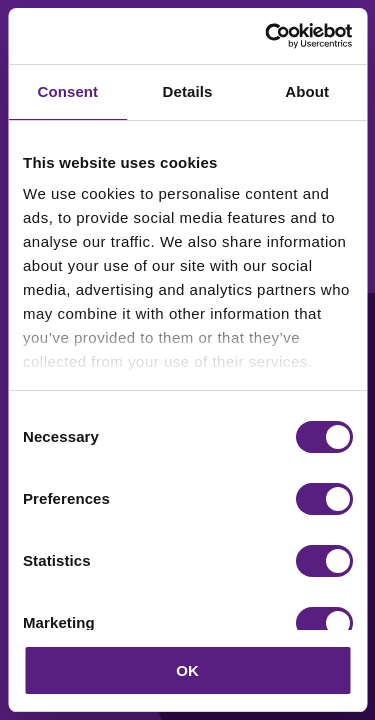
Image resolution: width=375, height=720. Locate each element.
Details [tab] (188, 91)
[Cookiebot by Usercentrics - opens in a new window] (267, 36)
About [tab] (307, 91)
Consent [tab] (67, 91)
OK (187, 670)
